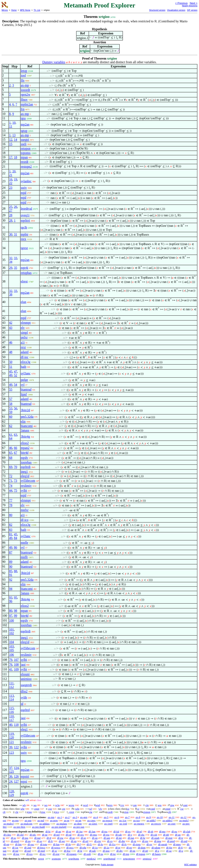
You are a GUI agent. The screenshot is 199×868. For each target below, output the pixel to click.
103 (11, 646)
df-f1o (112, 844)
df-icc (43, 854)
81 (11, 534)
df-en (129, 848)
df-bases (156, 854)
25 (11, 207)
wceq (71, 805)
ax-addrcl (167, 820)
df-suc (31, 844)
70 (15, 467)
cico (57, 812)
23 (11, 188)
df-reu (106, 835)
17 (11, 157)
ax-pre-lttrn (19, 827)
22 (11, 183)
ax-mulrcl (9, 824)
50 (11, 362)
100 (11, 620)
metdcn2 (91, 859)
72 (11, 476)
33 (15, 258)
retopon (26, 148)
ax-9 (148, 817)
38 (11, 294)
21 (11, 175)
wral (98, 805)
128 (11, 791)
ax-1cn (123, 820)
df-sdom (156, 848)
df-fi (180, 848)
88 (15, 571)
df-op (95, 838)
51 (11, 367)
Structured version (157, 10)
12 (11, 140)
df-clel (20, 835)
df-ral (69, 835)
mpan (24, 157)
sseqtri (25, 140)
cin (147, 805)
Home (14, 10)
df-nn (133, 851)
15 (11, 144)
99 (15, 616)
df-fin (169, 848)
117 (11, 720)
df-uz (169, 851)
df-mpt (169, 838)
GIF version (192, 10)
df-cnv (98, 841)
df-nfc (33, 835)
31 (15, 234)
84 (15, 538)
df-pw (60, 838)
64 (11, 438)
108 (16, 664)
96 (11, 601)
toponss (26, 153)
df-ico (24, 520)
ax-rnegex (139, 824)
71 (11, 481)
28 (11, 215)
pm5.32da (27, 417)
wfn (77, 809)
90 (11, 566)
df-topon (141, 854)
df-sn (72, 838)
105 (11, 650)
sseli (23, 144)
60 (11, 417)
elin (23, 421)
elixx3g (26, 362)
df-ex (128, 831)
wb (24, 805)
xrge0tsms (74, 859)
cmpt (37, 809)
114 (11, 699)
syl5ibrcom (28, 481)
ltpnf (24, 394)
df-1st (15, 848)
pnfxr (24, 337)
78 (11, 505)
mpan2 (25, 448)
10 (14, 123)
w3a (57, 805)
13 (14, 135)
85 (11, 571)
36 (11, 776)
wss (160, 805)
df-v (130, 835)
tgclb (24, 227)
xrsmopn (56, 859)
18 (15, 157)
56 (15, 408)
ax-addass (44, 824)
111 (11, 683)
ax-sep (28, 820)
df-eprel (15, 841)
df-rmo (93, 835)
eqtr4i (24, 268)
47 (15, 372)
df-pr (83, 838)
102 (11, 633)
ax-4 (95, 817)
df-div (120, 851)
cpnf (153, 809)
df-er (118, 848)
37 (11, 768)
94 (11, 589)
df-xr (54, 851)
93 (11, 597)
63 (15, 435)
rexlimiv (26, 486)
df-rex (81, 835)
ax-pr (67, 820)
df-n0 (145, 851)
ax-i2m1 (93, 824)
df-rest (56, 854)
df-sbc (141, 835)
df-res (145, 841)
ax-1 (60, 817)
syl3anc (26, 373)
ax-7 (127, 817)
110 (11, 716)
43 (11, 328)
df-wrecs (56, 848)
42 (11, 323)
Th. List (37, 10)
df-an (58, 831)
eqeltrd (25, 710)
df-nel (57, 835)
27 (11, 210)
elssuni (25, 674)
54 (15, 385)
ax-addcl (151, 820)
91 (11, 575)
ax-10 (160, 817)
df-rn (134, 841)
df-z (157, 851)
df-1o (95, 848)
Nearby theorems (190, 6)
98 (15, 611)
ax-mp (25, 85)
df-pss (25, 838)
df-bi (48, 831)
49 (11, 375)
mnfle (24, 543)
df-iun (131, 838)
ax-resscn (107, 820)
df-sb (151, 831)
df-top (126, 854)
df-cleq (7, 835)
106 (11, 655)
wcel (86, 805)
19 (15, 179)
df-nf (139, 831)
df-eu (174, 831)
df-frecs (41, 848)
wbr (22, 809)
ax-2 (67, 817)
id (22, 704)
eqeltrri (25, 220)
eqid (23, 193)
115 (11, 708)
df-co (110, 841)
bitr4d (24, 453)
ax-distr (78, 824)
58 (11, 404)
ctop (126, 812)
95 (15, 597)
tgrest (24, 248)
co (128, 809)
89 (11, 562)
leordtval (26, 209)
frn (23, 109)
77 (11, 500)
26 (15, 207)
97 (11, 616)
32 (11, 258)
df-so (39, 841)
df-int (119, 838)
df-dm (122, 841)
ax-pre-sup (79, 827)
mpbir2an (27, 104)
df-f (79, 844)
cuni (185, 805)
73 (15, 481)
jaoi (23, 664)
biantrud (26, 389)
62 (11, 426)
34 (11, 262)
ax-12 (184, 817)
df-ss (13, 838)
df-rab (119, 835)
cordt (110, 812)
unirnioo (26, 679)
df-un (178, 835)
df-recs (70, 848)
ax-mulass (62, 824)
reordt (24, 162)
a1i (23, 342)
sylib (24, 697)
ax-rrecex (156, 824)
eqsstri (25, 776)
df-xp (74, 841)
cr (138, 809)
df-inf (15, 851)
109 (16, 669)
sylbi (24, 490)
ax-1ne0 (108, 824)
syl (23, 385)
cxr (182, 809)
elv (23, 328)
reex (23, 239)
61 (11, 435)
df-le (80, 851)
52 (15, 375)
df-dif (166, 835)
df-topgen (72, 854)
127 (16, 781)
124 (16, 768)
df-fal (116, 831)
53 (11, 408)
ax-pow (54, 820)
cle (17, 812)
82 (11, 525)
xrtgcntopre (129, 859)
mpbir (24, 234)
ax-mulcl (184, 820)
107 (16, 660)
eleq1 (24, 729)
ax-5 (106, 817)
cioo (30, 812)
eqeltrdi (26, 467)
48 (11, 352)
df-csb (154, 835)
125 (11, 772)
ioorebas (26, 462)
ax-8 (138, 817)
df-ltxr (67, 851)
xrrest (41, 859)
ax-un (78, 820)
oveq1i (25, 215)
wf (91, 809)
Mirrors (5, 10)
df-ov (149, 844)
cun (135, 805)
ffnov (24, 99)
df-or (68, 831)
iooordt (25, 90)
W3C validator (190, 865)
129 (11, 795)
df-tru (104, 831)
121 (11, 742)
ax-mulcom (26, 824)
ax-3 (75, 817)
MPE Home (25, 10)
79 (11, 660)
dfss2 (24, 691)
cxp (50, 809)
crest (72, 812)
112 (11, 687)
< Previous (181, 3)
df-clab (187, 831)
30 (11, 234)
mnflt (24, 557)
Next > (194, 3)
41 (11, 669)
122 (16, 747)
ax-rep (15, 820)
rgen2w (26, 94)
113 (11, 696)
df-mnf (41, 851)
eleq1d (25, 476)
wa (35, 805)
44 (11, 490)
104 (11, 642)
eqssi (24, 781)
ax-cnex (91, 820)
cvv (122, 805)
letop (24, 71)
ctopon (147, 812)
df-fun (56, 844)
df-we (62, 841)
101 (11, 629)
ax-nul (41, 820)
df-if (49, 838)
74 (11, 486)
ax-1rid (123, 824)
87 (11, 552)
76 (11, 664)
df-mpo (177, 844)
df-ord (184, 841)
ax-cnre (172, 824)
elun (23, 302)
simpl (24, 332)
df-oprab (163, 844)
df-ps (101, 854)
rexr (23, 347)
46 (11, 342)
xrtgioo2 (147, 859)
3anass (25, 430)
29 (11, 268)
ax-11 (172, 817)
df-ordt (87, 854)
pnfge (24, 380)
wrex (110, 805)
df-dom (142, 848)
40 (11, 725)
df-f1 (89, 844)
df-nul (37, 838)
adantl (25, 352)
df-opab (155, 838)
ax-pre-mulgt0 (59, 827)
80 (11, 515)
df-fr (50, 841)
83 (11, 530)
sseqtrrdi (26, 685)
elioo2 (25, 443)
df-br (143, 838)
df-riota (137, 844)
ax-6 (117, 817)
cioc (43, 812)
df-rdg (83, 848)
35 (15, 268)
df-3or (79, 831)
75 (15, 490)
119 (11, 734)
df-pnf (28, 851)
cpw (172, 805)
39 (11, 747)
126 (16, 776)
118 (16, 725)
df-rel (85, 841)
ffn (22, 80)
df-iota (44, 844)
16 (11, 179)
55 (11, 389)
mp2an (25, 124)
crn (64, 809)
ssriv (24, 188)
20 (14, 171)
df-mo (162, 831)
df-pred (171, 841)
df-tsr (113, 854)
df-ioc (24, 357)
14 (15, 140)
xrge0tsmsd (109, 859)
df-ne (45, 835)
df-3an (92, 831)
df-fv (124, 844)
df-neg (106, 851)
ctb (169, 812)
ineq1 (24, 472)
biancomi (27, 426)
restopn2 (26, 166)
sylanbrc (26, 181)
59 (11, 412)
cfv (101, 809)
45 (11, 372)
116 (11, 712)
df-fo (100, 844)
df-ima (158, 841)
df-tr (181, 838)
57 (11, 399)
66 (15, 448)
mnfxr (25, 510)
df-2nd (28, 848)
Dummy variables (54, 62)
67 (15, 453)
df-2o (106, 848)
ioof (23, 75)
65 (11, 453)
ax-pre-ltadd (39, 827)
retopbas (26, 273)
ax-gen (84, 817)
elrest (24, 281)
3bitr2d (25, 410)
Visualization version (176, 10)
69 (11, 467)
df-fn (68, 844)
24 (11, 781)
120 (11, 737)
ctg (91, 812)
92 (11, 580)
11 (11, 126)
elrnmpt (26, 323)
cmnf (168, 809)
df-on (6, 844)
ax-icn (136, 820)
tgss (23, 118)
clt (4, 812)
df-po (28, 841)
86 (15, 547)
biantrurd (27, 552)
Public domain (107, 865)
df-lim (18, 844)
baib (23, 367)
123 (11, 753)
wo (46, 805)
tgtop (24, 131)
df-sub (92, 851)
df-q (181, 851)
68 (11, 458)
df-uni (107, 838)
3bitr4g (25, 437)
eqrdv (24, 458)
